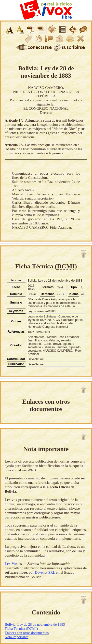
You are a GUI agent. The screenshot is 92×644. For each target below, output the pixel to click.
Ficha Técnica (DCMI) (21, 629)
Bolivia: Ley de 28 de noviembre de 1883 (35, 624)
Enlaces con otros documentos (27, 633)
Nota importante (16, 637)
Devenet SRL (45, 572)
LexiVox (12, 564)
